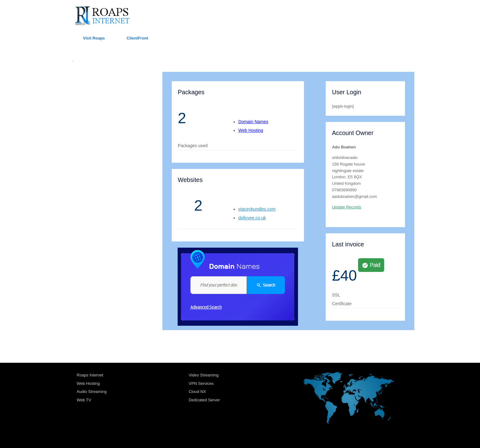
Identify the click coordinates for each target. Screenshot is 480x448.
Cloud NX (197, 392)
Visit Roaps (94, 38)
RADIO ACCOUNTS (93, 121)
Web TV (84, 400)
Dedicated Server (204, 400)
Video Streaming (203, 375)
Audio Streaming (92, 392)
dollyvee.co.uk (252, 218)
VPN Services (201, 383)
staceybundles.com (257, 209)
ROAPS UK (84, 79)
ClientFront (137, 38)
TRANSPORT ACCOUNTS (100, 107)
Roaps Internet (90, 375)
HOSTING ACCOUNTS (97, 93)
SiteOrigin (236, 436)
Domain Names (253, 122)
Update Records (347, 207)
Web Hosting (251, 130)
